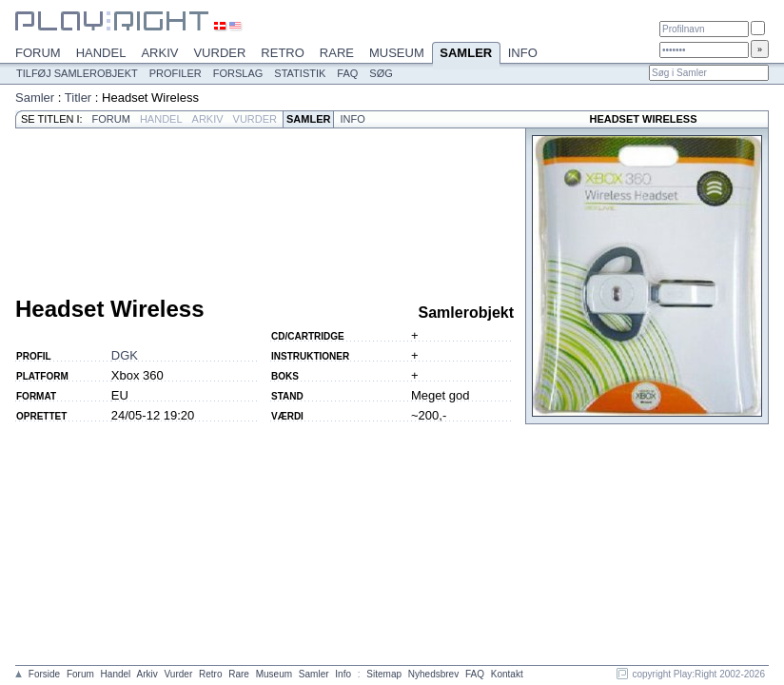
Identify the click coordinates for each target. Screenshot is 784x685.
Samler (466, 54)
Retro (283, 53)
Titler (78, 98)
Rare (337, 53)
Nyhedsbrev (433, 674)
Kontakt (507, 674)
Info (523, 53)
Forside (44, 674)
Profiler (176, 73)
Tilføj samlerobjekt (77, 73)
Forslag (238, 73)
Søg (381, 73)
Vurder (219, 53)
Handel (101, 53)
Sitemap (384, 674)
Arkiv (159, 53)
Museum (397, 53)
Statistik (300, 73)
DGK (125, 355)
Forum (38, 53)
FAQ (347, 73)
